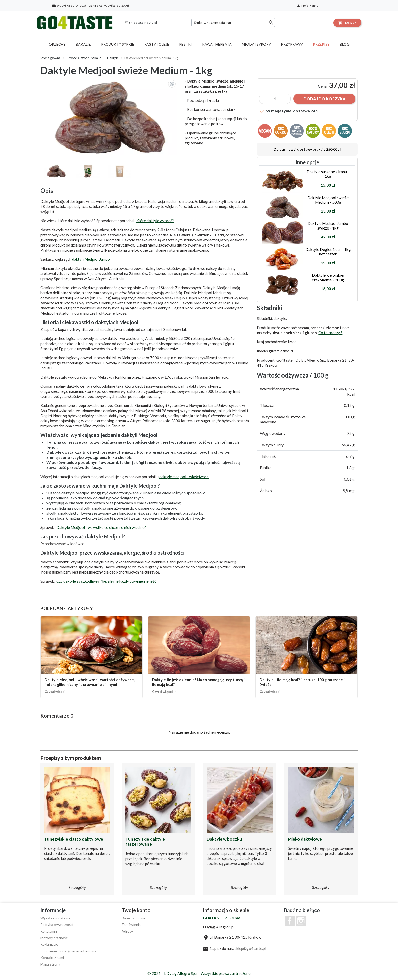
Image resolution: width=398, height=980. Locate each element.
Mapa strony (50, 964)
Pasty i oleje (157, 44)
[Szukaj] (233, 23)
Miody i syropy (256, 44)
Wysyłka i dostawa (55, 918)
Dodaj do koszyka (325, 99)
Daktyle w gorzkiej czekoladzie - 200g (328, 277)
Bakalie (83, 44)
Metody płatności (54, 938)
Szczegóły (77, 887)
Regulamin (49, 931)
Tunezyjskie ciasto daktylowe (74, 839)
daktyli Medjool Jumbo (91, 259)
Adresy (127, 931)
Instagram (301, 921)
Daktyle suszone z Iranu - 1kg (328, 174)
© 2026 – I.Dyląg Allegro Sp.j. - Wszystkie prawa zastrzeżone (199, 973)
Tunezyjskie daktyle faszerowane (145, 842)
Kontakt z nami (52, 958)
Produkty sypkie (118, 44)
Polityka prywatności (57, 925)
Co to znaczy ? (330, 333)
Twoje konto (136, 910)
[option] (110, 117)
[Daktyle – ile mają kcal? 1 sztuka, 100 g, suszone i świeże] (306, 657)
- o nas (222, 918)
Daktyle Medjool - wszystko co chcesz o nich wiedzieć (101, 527)
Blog (345, 44)
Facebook (290, 921)
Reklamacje (49, 944)
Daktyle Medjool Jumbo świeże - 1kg (328, 226)
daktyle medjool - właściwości (184, 477)
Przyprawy (292, 44)
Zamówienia (131, 925)
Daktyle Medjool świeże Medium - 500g (328, 200)
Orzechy (57, 44)
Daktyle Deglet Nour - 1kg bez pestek (328, 252)
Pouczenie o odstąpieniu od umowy (68, 951)
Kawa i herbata (217, 44)
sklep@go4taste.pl (141, 23)
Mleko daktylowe (305, 839)
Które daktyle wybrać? (155, 221)
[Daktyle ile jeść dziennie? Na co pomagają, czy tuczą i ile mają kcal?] (199, 657)
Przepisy (321, 44)
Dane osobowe (134, 918)
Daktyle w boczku (224, 839)
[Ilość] (275, 99)
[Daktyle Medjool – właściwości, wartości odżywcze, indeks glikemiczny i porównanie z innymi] (92, 657)
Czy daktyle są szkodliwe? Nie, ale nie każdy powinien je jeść (106, 581)
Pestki (186, 44)
